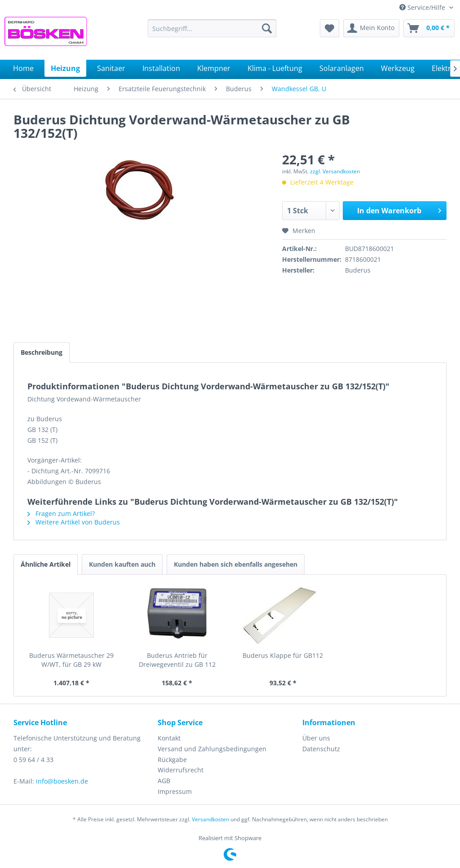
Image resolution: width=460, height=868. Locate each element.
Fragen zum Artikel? (61, 513)
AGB (164, 781)
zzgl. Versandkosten (335, 171)
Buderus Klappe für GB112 (283, 655)
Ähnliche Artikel (46, 564)
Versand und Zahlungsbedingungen (212, 749)
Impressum (175, 791)
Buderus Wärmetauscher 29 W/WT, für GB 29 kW (71, 660)
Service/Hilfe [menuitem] (423, 7)
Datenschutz (321, 749)
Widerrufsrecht (181, 770)
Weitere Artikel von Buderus (74, 522)
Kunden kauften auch (122, 564)
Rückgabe (172, 760)
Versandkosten (210, 819)
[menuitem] (212, 28)
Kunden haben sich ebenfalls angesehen (236, 564)
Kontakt (169, 738)
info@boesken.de (62, 781)
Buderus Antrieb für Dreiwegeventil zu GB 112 (177, 660)
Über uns (316, 738)
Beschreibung (42, 352)
